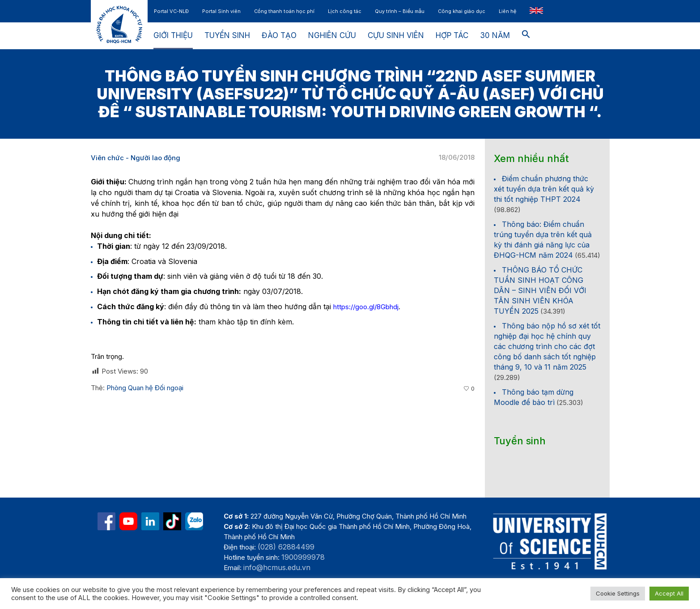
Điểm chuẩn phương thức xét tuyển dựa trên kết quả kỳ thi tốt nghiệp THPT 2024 (544, 189)
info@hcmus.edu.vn (277, 567)
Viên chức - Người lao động (136, 158)
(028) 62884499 (286, 547)
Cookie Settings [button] (618, 593)
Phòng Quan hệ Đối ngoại (145, 388)
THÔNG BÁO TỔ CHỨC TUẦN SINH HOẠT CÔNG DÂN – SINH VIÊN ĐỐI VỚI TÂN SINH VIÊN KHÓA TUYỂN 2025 (540, 290)
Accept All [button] (669, 593)
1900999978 (303, 557)
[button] (526, 36)
